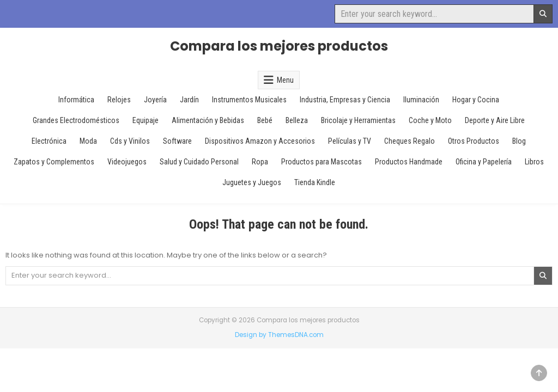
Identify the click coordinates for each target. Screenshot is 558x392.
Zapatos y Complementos (54, 162)
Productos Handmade (409, 162)
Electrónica (49, 141)
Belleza (297, 120)
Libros (534, 162)
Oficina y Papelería (484, 162)
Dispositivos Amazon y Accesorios (260, 141)
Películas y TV (350, 141)
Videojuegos (127, 162)
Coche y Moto (430, 120)
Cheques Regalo (410, 141)
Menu (285, 80)
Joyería (155, 100)
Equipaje (145, 120)
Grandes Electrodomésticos (76, 120)
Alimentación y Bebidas (208, 120)
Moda (88, 141)
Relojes (119, 100)
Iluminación (421, 100)
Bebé (265, 120)
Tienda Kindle (315, 182)
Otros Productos (474, 141)
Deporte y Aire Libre (495, 120)
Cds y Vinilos (130, 141)
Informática (76, 100)
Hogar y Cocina (476, 100)
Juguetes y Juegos (252, 182)
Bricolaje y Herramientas (358, 120)
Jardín (189, 100)
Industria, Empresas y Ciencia (345, 100)
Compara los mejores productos (279, 46)
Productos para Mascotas (322, 162)
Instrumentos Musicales (249, 100)
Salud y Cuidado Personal (199, 162)
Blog (519, 141)
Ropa (260, 162)
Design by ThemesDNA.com (279, 335)
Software (177, 141)
